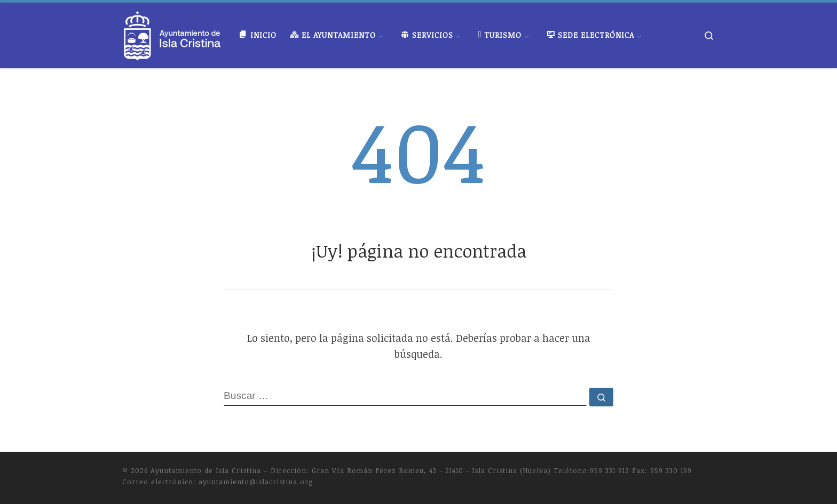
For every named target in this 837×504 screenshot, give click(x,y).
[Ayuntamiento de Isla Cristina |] (172, 33)
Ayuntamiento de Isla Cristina (206, 470)
